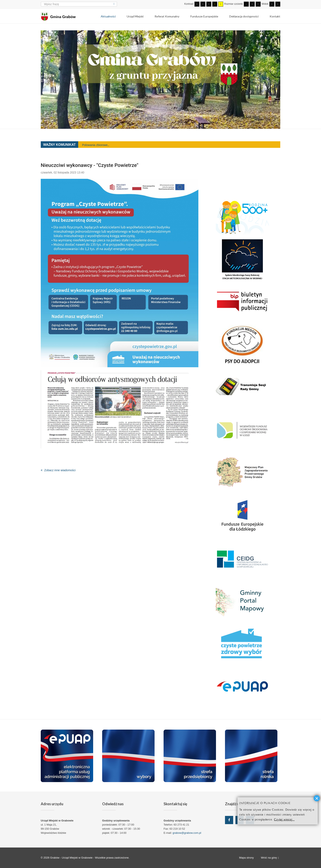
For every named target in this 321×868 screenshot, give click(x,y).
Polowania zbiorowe (95, 145)
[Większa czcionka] (258, 4)
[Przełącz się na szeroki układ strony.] (278, 4)
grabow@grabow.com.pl (187, 833)
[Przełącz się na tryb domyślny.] (197, 4)
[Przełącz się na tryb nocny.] (203, 4)
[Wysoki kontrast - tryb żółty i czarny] (221, 4)
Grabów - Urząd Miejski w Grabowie (72, 858)
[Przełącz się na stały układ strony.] (272, 4)
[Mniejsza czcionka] (246, 4)
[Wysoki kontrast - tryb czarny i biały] (209, 4)
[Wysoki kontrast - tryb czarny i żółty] (215, 4)
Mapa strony (246, 858)
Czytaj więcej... (284, 819)
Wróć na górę (270, 858)
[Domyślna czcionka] (252, 4)
